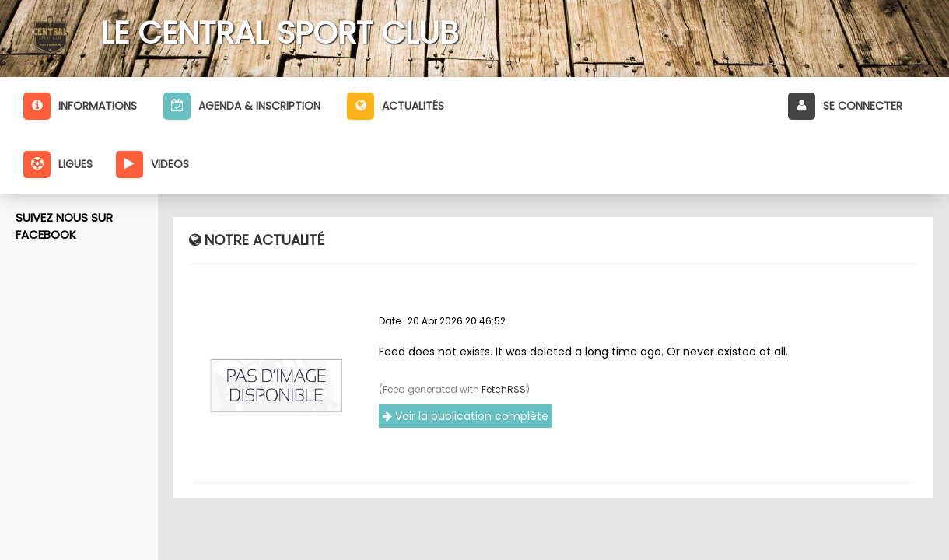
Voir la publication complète (466, 416)
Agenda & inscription (242, 106)
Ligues (58, 164)
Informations (80, 106)
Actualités (396, 106)
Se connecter (845, 106)
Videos (152, 164)
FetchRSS (504, 389)
